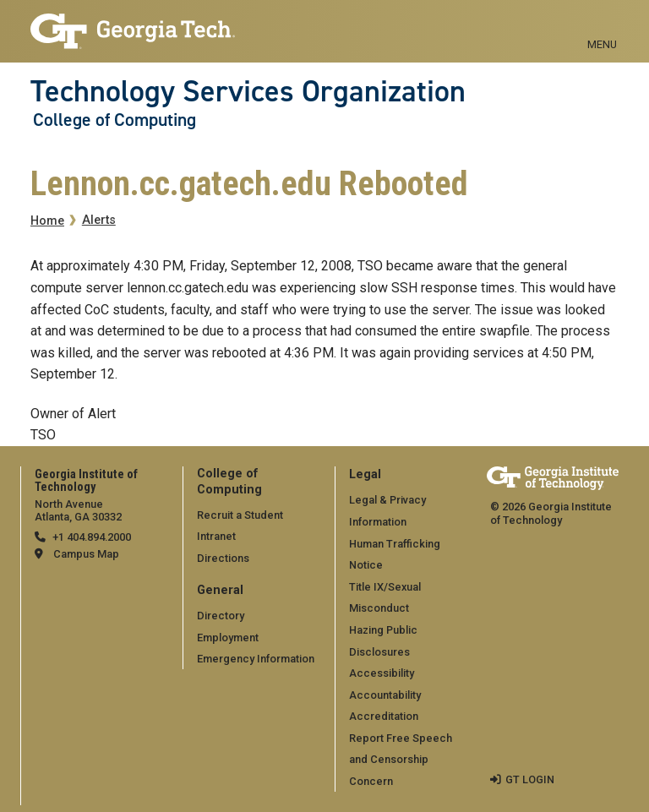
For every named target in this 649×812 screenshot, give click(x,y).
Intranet (216, 536)
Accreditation (384, 716)
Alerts (99, 220)
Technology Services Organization (248, 91)
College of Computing (115, 120)
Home (47, 221)
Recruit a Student (240, 515)
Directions (223, 558)
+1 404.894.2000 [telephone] (92, 537)
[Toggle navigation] (602, 25)
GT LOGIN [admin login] (530, 779)
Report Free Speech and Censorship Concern (401, 760)
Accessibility (382, 673)
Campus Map (86, 554)
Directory (221, 616)
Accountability (385, 695)
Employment (228, 638)
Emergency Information (256, 659)
